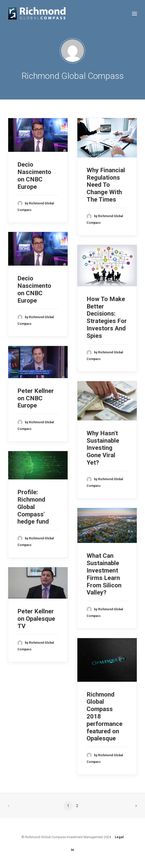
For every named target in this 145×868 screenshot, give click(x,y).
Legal (119, 837)
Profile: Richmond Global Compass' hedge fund (33, 507)
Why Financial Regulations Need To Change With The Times (106, 185)
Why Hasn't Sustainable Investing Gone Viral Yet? (103, 448)
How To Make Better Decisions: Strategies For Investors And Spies (107, 317)
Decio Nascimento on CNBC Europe (34, 176)
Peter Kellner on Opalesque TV (36, 619)
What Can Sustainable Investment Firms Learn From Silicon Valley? (104, 574)
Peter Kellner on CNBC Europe (36, 398)
